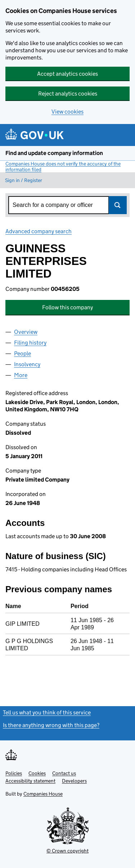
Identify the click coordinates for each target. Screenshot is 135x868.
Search (118, 205)
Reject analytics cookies (68, 94)
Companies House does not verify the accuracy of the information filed (63, 167)
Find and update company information (54, 153)
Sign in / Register (24, 180)
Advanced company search (39, 231)
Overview (26, 332)
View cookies (67, 112)
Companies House (43, 794)
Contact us (64, 773)
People (22, 353)
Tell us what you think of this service (47, 712)
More (21, 375)
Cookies (37, 773)
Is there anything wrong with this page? (51, 725)
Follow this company (67, 307)
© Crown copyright (67, 851)
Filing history (30, 343)
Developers (74, 781)
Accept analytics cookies (67, 74)
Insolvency (27, 364)
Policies (14, 773)
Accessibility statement (30, 781)
